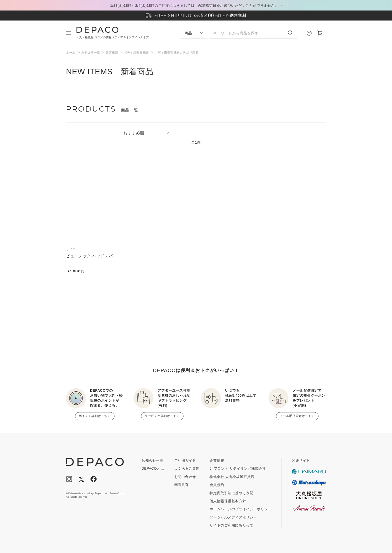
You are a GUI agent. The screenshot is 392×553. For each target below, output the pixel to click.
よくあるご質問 (187, 468)
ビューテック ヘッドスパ (89, 256)
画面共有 (181, 485)
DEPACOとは (153, 468)
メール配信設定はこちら (297, 416)
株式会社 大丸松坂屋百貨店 (232, 477)
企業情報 (217, 460)
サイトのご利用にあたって (231, 525)
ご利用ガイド (185, 460)
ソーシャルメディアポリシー (233, 517)
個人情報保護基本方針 (228, 501)
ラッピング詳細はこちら (162, 416)
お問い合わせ (185, 477)
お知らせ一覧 (152, 460)
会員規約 (217, 485)
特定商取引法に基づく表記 (231, 493)
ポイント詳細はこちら (95, 416)
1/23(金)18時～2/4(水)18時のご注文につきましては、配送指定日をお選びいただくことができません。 (194, 6)
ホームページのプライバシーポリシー (240, 509)
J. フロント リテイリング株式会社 (238, 468)
